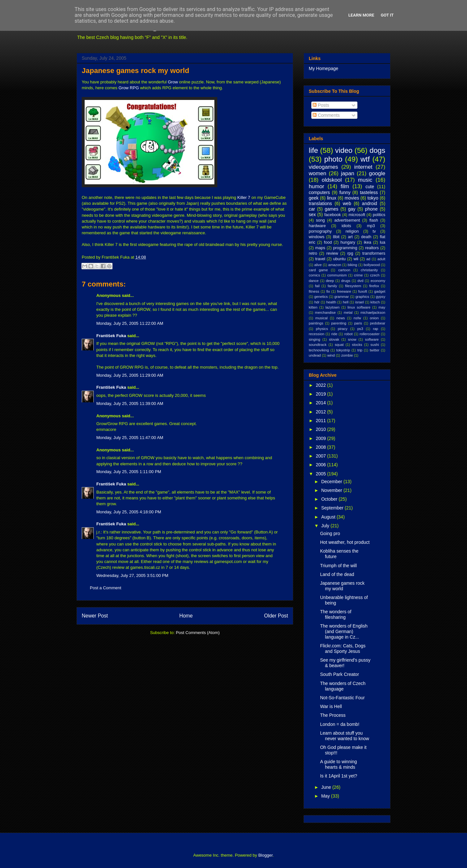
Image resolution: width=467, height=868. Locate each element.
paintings (316, 323)
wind (331, 355)
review (332, 253)
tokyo (373, 198)
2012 (322, 412)
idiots (346, 226)
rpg (350, 253)
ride (334, 334)
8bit (336, 237)
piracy (343, 329)
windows (317, 237)
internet (363, 167)
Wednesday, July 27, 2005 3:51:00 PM (132, 575)
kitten (313, 307)
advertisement (347, 220)
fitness (314, 291)
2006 (322, 465)
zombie (347, 355)
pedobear (378, 323)
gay (352, 209)
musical (321, 318)
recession (317, 334)
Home (186, 616)
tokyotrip (343, 350)
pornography (320, 231)
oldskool (332, 180)
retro (313, 253)
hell (346, 302)
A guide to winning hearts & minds (339, 764)
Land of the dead (337, 574)
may (382, 307)
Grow (173, 82)
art (350, 237)
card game (318, 270)
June (327, 787)
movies (352, 198)
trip (360, 350)
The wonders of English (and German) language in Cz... (344, 631)
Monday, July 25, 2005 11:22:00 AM (130, 323)
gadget (380, 291)
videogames (323, 167)
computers (319, 192)
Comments (326, 115)
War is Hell (331, 706)
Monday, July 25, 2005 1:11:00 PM (129, 472)
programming (345, 248)
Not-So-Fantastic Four (342, 698)
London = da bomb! (340, 724)
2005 (322, 474)
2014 (322, 403)
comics (314, 275)
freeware (344, 291)
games (331, 209)
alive (318, 265)
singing (314, 339)
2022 (322, 385)
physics (322, 329)
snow (352, 339)
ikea (368, 242)
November (332, 490)
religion (352, 231)
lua (383, 242)
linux (332, 198)
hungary (348, 242)
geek (314, 198)
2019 (322, 394)
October (330, 499)
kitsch (375, 302)
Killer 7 (244, 197)
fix (328, 291)
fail (317, 286)
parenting (339, 323)
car (312, 209)
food (328, 242)
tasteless (369, 192)
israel (359, 302)
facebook (333, 215)
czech (375, 275)
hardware (317, 226)
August (329, 517)
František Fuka (111, 336)
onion (374, 318)
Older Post (276, 616)
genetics (321, 297)
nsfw (357, 318)
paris (358, 323)
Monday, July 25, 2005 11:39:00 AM (130, 403)
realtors (372, 248)
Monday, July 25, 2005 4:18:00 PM (129, 512)
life (313, 150)
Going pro (330, 533)
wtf (365, 159)
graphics (362, 297)
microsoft (357, 215)
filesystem (353, 286)
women (317, 173)
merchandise (325, 312)
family (332, 286)
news (341, 318)
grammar (342, 297)
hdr (317, 302)
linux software (359, 307)
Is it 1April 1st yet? (339, 776)
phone (371, 209)
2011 (322, 421)
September (333, 508)
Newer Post (95, 616)
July (326, 526)
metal (348, 312)
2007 (322, 456)
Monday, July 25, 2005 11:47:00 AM (130, 438)
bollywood (372, 265)
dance (314, 281)
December (332, 482)
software (372, 339)
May (326, 796)
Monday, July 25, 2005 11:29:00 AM (130, 375)
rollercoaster (370, 334)
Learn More (361, 15)
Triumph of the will (338, 566)
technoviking (319, 350)
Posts (321, 105)
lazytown (332, 307)
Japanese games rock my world (135, 71)
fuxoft (363, 291)
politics (379, 215)
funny (345, 192)
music (365, 180)
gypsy (381, 297)
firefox (374, 286)
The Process (333, 715)
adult (381, 259)
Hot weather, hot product (345, 542)
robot (349, 334)
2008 (322, 447)
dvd (360, 281)
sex (312, 214)
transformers (374, 253)
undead (315, 355)
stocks (357, 345)
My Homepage (323, 68)
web (347, 203)
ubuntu (339, 259)
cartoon (344, 270)
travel (320, 259)
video (344, 150)
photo (333, 159)
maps (320, 248)
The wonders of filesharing (336, 614)
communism (337, 275)
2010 (322, 429)
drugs (346, 281)
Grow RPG (129, 88)
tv (374, 231)
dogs (377, 150)
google (377, 173)
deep (330, 281)
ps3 (360, 329)
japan (347, 173)
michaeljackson (373, 312)
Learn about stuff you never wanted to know (345, 736)
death (366, 237)
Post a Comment (106, 588)
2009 (322, 438)
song (320, 220)
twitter (375, 350)
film (345, 186)
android (370, 203)
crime (358, 275)
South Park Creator (340, 674)
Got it (387, 15)
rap (376, 329)
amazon (335, 265)
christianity (369, 270)
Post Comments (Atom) (198, 633)
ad (368, 259)
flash (374, 220)
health (331, 302)
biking (352, 265)
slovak (334, 339)
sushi (375, 345)
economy (378, 281)
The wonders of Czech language (343, 686)
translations (320, 203)
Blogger (265, 855)
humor (317, 186)
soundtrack (318, 345)
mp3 (371, 226)
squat (339, 345)
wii (356, 259)
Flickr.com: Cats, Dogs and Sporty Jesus (343, 648)
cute (370, 187)
